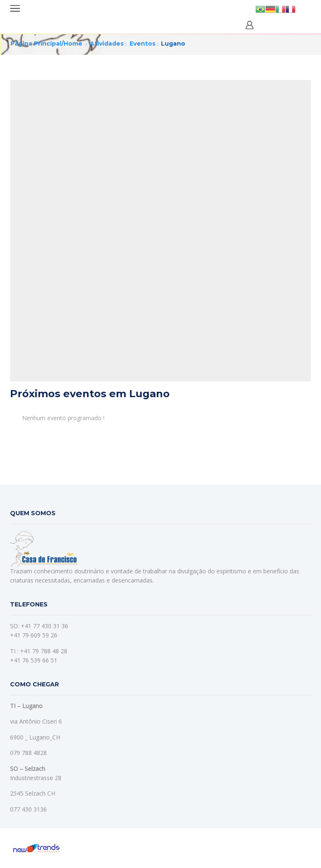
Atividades (107, 44)
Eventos (143, 44)
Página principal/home (46, 44)
